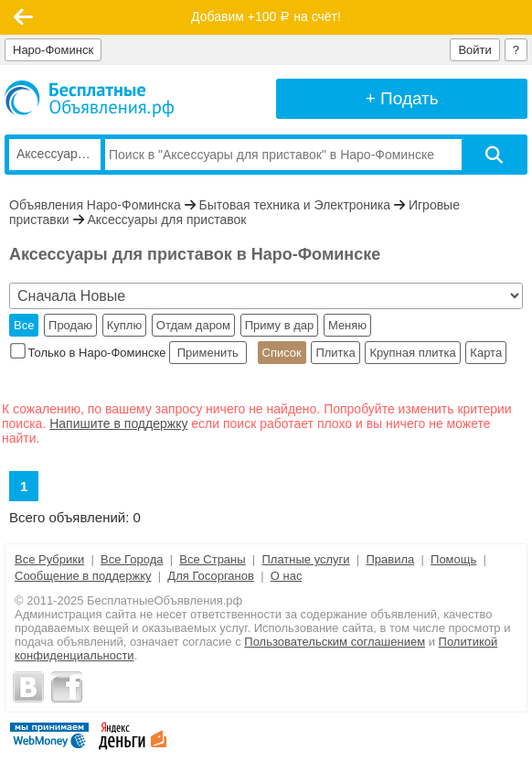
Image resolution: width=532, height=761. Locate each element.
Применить (207, 353)
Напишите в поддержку (118, 423)
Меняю (347, 325)
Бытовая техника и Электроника (295, 205)
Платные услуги (305, 559)
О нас (287, 576)
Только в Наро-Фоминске (90, 353)
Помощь (453, 559)
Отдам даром (193, 325)
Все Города (132, 559)
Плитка (335, 353)
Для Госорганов (211, 576)
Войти (474, 50)
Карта (486, 353)
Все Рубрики (49, 559)
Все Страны (212, 559)
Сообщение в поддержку (83, 576)
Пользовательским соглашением (335, 642)
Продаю (70, 325)
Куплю (124, 325)
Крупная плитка (412, 353)
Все (24, 325)
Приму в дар (280, 325)
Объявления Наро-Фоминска (95, 205)
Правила (390, 559)
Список (282, 353)
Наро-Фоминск (53, 50)
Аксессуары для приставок (166, 220)
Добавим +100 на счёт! (266, 16)
